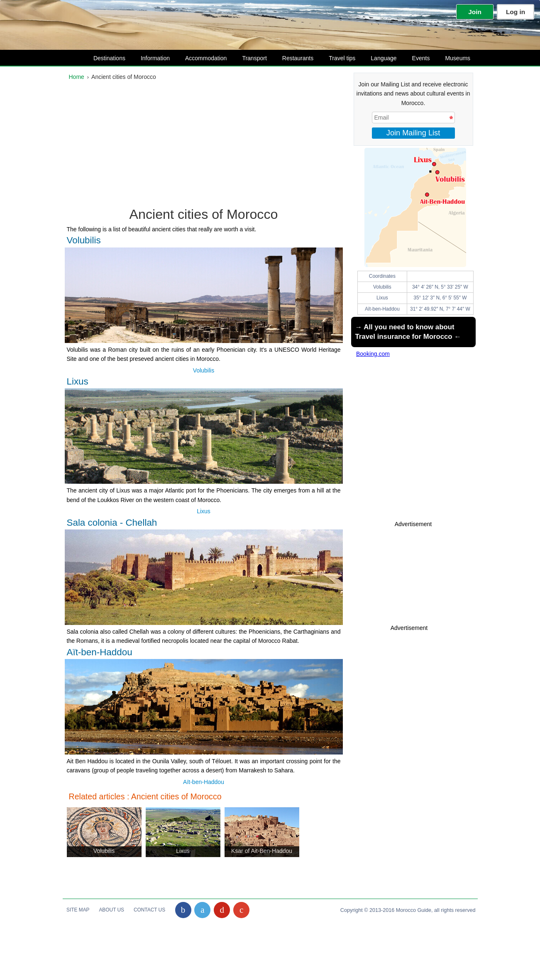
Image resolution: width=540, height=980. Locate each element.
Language (378, 59)
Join (475, 12)
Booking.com (373, 354)
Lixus (204, 511)
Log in (516, 12)
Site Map (78, 910)
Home (77, 77)
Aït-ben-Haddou (204, 782)
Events (415, 59)
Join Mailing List (413, 133)
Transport (249, 59)
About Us (111, 910)
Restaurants (292, 59)
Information (150, 59)
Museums (452, 59)
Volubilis (204, 370)
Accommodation (200, 59)
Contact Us (149, 910)
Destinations (104, 59)
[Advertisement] (204, 146)
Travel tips (336, 59)
